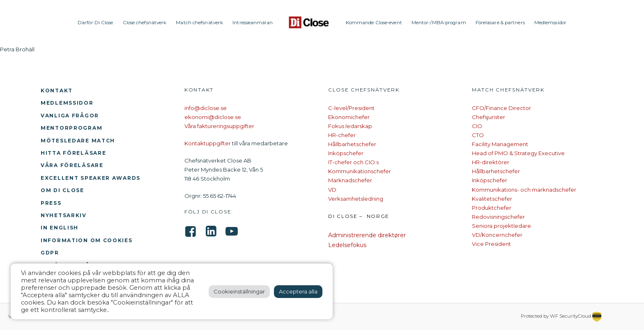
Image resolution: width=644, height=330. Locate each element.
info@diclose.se (206, 108)
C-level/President (351, 108)
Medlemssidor (550, 23)
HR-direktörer (491, 162)
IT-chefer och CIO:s (353, 162)
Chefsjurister (489, 117)
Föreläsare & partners (500, 23)
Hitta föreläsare (73, 153)
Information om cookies (87, 240)
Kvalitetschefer (492, 199)
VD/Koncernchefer (497, 235)
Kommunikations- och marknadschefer (524, 190)
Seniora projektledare (501, 226)
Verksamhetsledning (356, 199)
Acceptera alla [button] (298, 291)
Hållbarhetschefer (352, 144)
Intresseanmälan (253, 23)
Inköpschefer (346, 153)
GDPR (50, 253)
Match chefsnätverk (199, 23)
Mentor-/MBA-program (439, 23)
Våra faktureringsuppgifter (219, 126)
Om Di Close (62, 190)
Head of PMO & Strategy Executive (518, 153)
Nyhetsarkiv (64, 215)
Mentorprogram (71, 128)
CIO (477, 126)
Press (51, 203)
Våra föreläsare (72, 165)
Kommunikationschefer (360, 171)
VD (332, 190)
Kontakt (57, 91)
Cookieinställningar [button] (239, 291)
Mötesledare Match (78, 141)
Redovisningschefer (498, 217)
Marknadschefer (350, 180)
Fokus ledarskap (350, 126)
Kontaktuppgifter (208, 143)
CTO (478, 135)
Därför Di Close (95, 23)
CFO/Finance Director (501, 108)
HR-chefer (342, 135)
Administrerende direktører (367, 235)
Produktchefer (492, 208)
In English (60, 228)
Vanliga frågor (70, 116)
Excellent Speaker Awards (91, 178)
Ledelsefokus (347, 245)
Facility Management (500, 144)
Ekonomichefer (349, 117)
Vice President (491, 244)
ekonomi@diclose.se (213, 117)
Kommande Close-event (374, 23)
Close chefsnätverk (145, 23)
